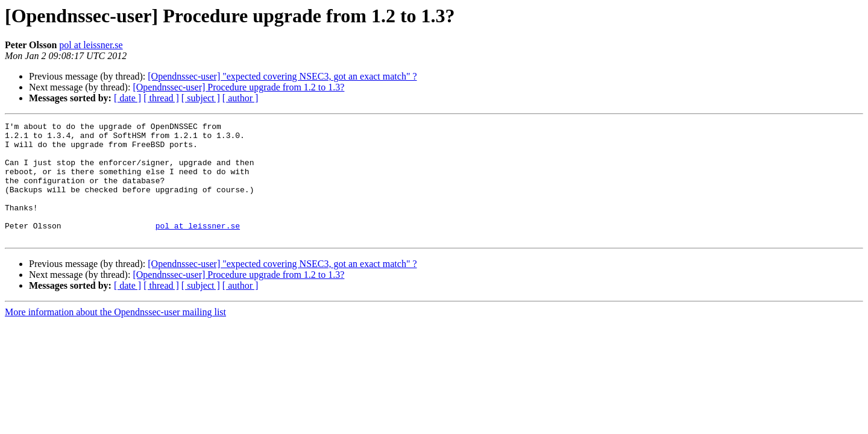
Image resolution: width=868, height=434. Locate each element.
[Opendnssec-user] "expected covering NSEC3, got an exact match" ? (282, 76)
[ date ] (127, 98)
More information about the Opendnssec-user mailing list (115, 335)
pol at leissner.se (91, 45)
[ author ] (241, 98)
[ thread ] (161, 98)
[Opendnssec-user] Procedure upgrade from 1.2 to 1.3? (238, 87)
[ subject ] (201, 98)
